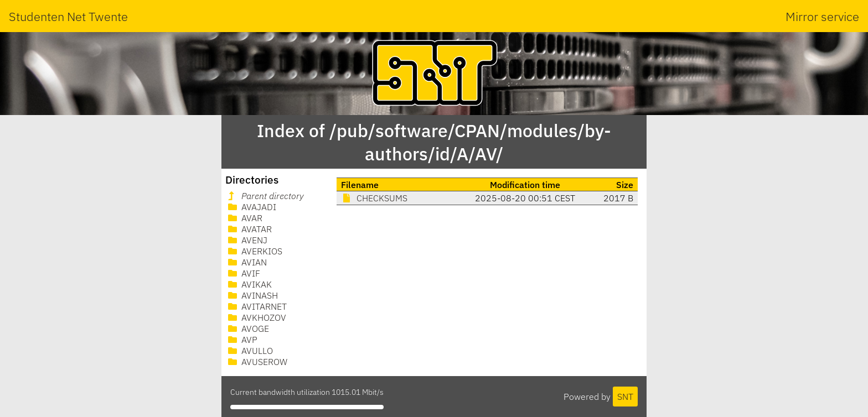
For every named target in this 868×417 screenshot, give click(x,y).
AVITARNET (256, 306)
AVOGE (247, 329)
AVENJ (247, 240)
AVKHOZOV (256, 317)
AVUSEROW (257, 362)
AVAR (244, 218)
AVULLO (249, 351)
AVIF (243, 273)
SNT (625, 397)
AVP (242, 340)
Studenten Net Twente (68, 16)
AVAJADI (251, 207)
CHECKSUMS (374, 198)
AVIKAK (249, 284)
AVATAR (249, 229)
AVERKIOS (254, 251)
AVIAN (246, 262)
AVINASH (252, 295)
